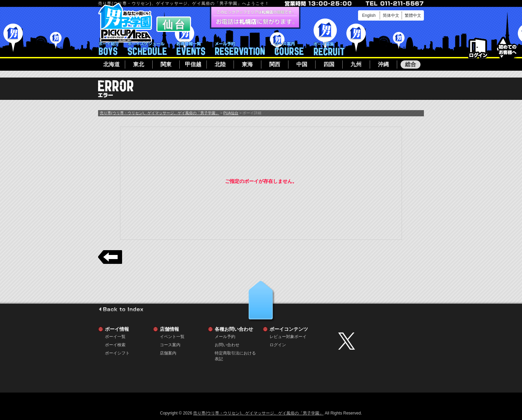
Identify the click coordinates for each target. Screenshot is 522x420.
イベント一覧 (191, 48)
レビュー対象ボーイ (288, 337)
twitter (379, 341)
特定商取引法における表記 (235, 353)
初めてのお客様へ (507, 48)
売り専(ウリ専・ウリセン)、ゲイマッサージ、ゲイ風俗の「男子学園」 (159, 113)
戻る (110, 257)
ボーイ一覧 (115, 337)
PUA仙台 (231, 113)
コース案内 (289, 48)
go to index (121, 309)
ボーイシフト (147, 48)
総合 (411, 64)
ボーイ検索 (115, 345)
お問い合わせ (227, 345)
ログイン (478, 49)
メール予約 (240, 48)
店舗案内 (168, 353)
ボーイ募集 (329, 48)
